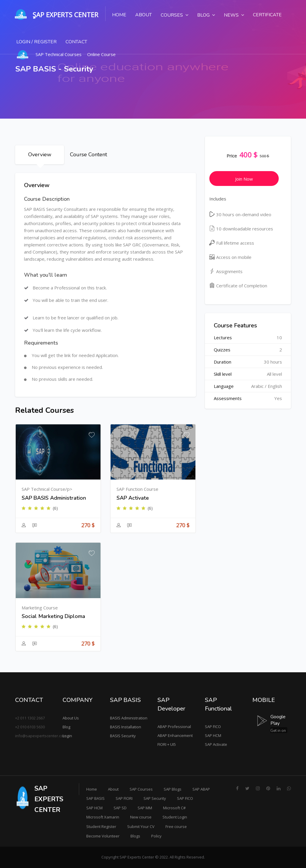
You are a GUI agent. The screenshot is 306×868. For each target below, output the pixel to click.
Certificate (267, 15)
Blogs (135, 836)
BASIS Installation (126, 727)
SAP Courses (141, 789)
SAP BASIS (95, 798)
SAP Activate (216, 744)
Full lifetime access (232, 243)
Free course (176, 826)
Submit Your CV (141, 826)
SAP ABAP (201, 789)
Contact (76, 42)
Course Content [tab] (89, 155)
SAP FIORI (124, 798)
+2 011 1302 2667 (30, 718)
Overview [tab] (40, 155)
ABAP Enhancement (175, 735)
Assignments (226, 271)
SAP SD (120, 808)
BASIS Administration (129, 718)
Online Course (101, 54)
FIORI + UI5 (167, 744)
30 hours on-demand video (240, 214)
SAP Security (155, 798)
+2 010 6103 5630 (30, 727)
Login (67, 736)
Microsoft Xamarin (103, 817)
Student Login (175, 817)
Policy (156, 836)
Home (119, 15)
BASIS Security (123, 736)
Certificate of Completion (238, 286)
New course (141, 817)
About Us (71, 718)
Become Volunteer (103, 836)
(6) (55, 508)
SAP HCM (213, 735)
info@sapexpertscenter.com (41, 736)
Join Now (244, 179)
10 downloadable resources (241, 229)
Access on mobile (230, 257)
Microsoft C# (174, 808)
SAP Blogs (173, 789)
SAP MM (145, 808)
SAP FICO (213, 727)
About (144, 15)
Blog (66, 727)
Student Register (101, 826)
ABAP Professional (174, 727)
